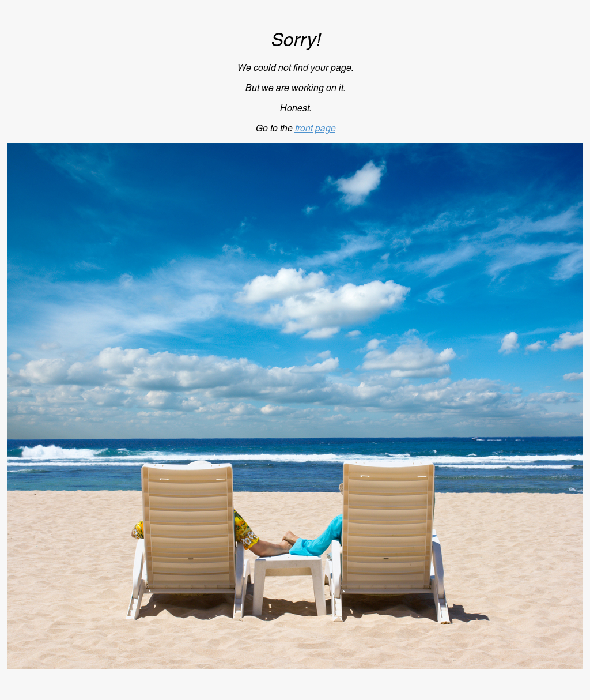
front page (315, 128)
